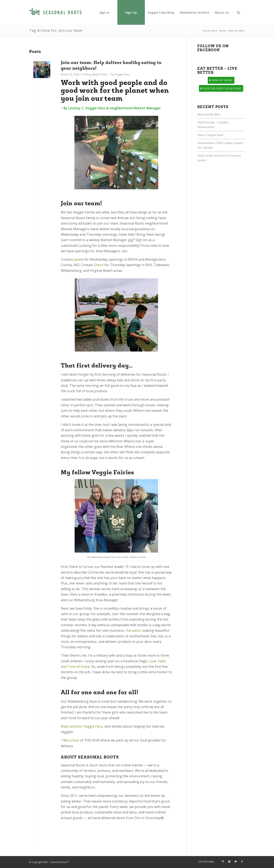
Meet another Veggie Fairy (82, 726)
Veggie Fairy (122, 74)
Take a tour (70, 740)
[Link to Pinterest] (223, 861)
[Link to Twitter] (236, 861)
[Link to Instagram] (229, 861)
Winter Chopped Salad (210, 135)
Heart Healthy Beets (209, 114)
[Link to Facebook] (242, 861)
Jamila (79, 259)
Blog (88, 74)
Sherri (99, 265)
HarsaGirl (133, 630)
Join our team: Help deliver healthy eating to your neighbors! (111, 65)
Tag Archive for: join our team (56, 30)
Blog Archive (100, 74)
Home (223, 31)
